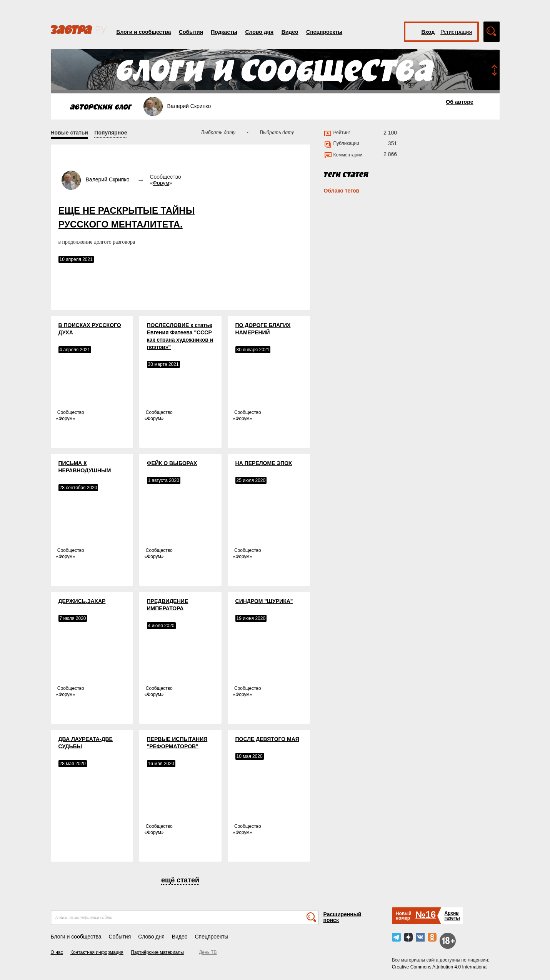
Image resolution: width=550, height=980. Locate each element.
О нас (57, 952)
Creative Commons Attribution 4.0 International (440, 967)
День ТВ (208, 952)
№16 (426, 914)
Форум (161, 183)
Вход (428, 32)
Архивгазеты (452, 916)
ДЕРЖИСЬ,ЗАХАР (82, 601)
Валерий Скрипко (108, 179)
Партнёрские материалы (157, 952)
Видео (290, 32)
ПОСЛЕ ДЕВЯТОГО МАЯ (267, 739)
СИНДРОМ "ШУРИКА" (264, 601)
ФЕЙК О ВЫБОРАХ (172, 463)
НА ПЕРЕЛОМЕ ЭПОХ (264, 463)
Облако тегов (342, 191)
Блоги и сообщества (144, 32)
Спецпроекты (324, 32)
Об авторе (459, 102)
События (191, 32)
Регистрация (456, 32)
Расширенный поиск (342, 917)
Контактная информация (97, 952)
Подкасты (224, 32)
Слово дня (259, 32)
